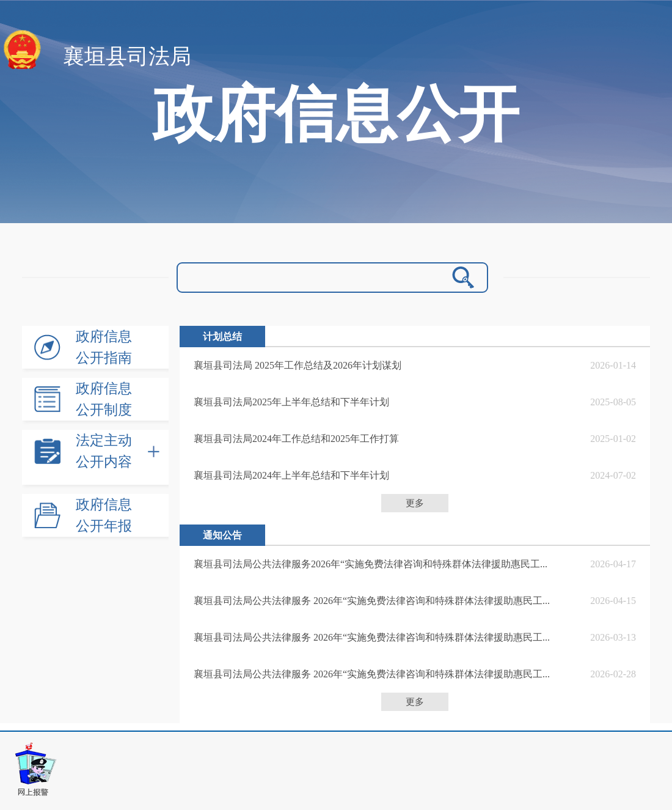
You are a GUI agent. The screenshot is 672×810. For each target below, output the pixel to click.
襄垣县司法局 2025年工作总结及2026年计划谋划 (298, 365)
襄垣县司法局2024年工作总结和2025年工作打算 (296, 439)
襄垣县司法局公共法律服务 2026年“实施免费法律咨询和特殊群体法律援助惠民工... (372, 601)
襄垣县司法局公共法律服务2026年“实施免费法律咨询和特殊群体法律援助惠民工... (371, 564)
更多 (415, 503)
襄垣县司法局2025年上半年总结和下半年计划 (291, 402)
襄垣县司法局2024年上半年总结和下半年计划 (291, 475)
